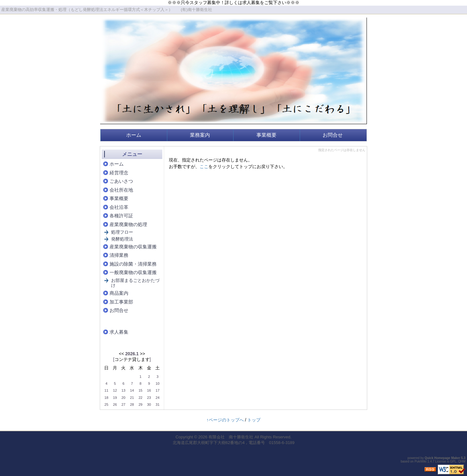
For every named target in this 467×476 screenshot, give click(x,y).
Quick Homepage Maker (442, 458)
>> (142, 354)
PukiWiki (421, 461)
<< (121, 354)
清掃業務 (119, 255)
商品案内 (119, 293)
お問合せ (333, 135)
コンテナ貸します (132, 359)
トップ (254, 420)
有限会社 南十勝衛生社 (231, 437)
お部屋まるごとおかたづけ (135, 283)
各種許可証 (121, 216)
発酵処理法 (122, 239)
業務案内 (200, 135)
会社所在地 (121, 190)
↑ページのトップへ (225, 420)
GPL (453, 461)
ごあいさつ (121, 181)
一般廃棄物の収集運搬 (133, 272)
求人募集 (119, 332)
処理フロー (122, 232)
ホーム (134, 135)
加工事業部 (121, 302)
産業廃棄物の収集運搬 (133, 247)
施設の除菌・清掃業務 (133, 264)
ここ (204, 167)
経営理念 (119, 173)
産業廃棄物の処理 (128, 224)
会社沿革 (119, 207)
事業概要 (266, 135)
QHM (462, 461)
